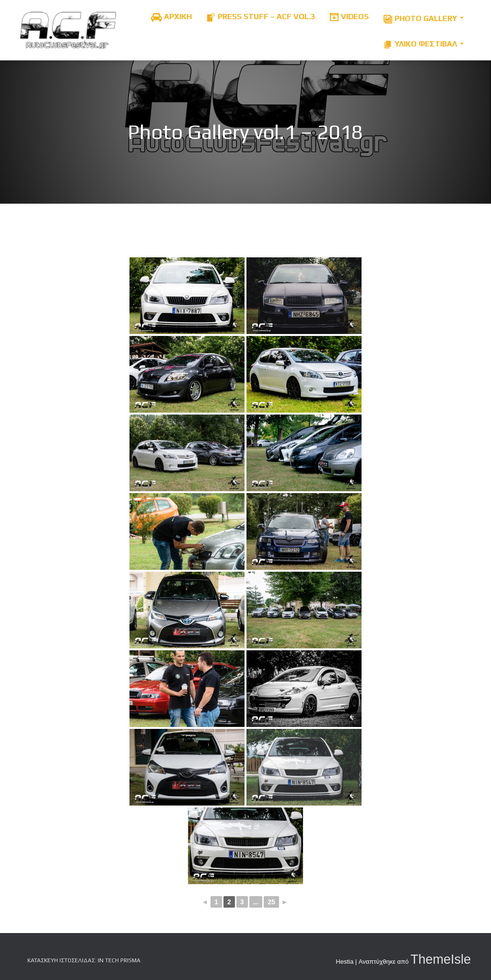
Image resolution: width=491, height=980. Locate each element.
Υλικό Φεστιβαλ (423, 42)
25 (271, 902)
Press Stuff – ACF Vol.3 (261, 17)
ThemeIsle (441, 959)
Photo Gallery (423, 17)
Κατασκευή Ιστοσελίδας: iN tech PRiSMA (84, 960)
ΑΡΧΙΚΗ (171, 17)
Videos (349, 17)
